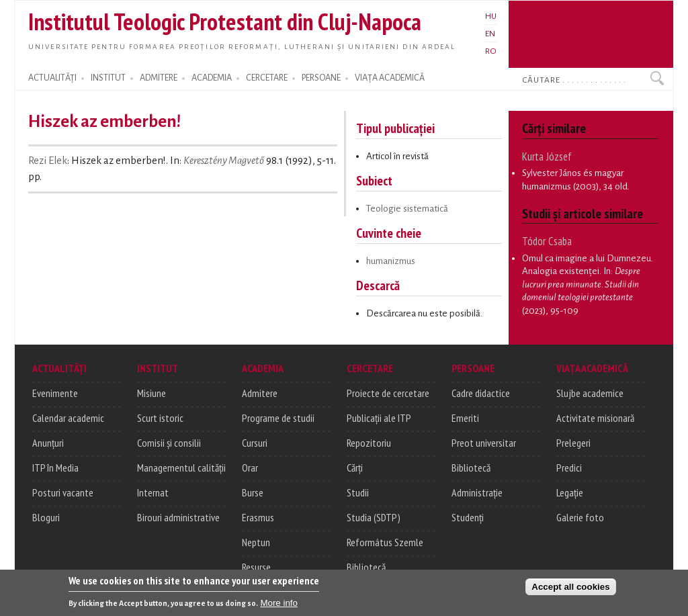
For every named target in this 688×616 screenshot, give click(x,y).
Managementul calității (181, 468)
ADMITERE (159, 78)
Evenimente (55, 393)
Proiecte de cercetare (388, 393)
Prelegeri (573, 443)
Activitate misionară (595, 418)
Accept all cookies (570, 591)
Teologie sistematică (407, 209)
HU (491, 16)
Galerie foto (580, 517)
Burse (253, 492)
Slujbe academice (590, 393)
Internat (153, 492)
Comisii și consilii (169, 443)
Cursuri (255, 443)
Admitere (260, 393)
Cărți (355, 468)
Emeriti (465, 418)
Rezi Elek (48, 161)
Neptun (256, 542)
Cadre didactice (481, 393)
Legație (570, 492)
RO (491, 51)
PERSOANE (321, 78)
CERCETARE (267, 78)
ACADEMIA (212, 78)
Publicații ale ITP (379, 418)
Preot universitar (484, 443)
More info (279, 608)
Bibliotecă (366, 567)
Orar (250, 468)
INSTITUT (108, 78)
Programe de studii (278, 418)
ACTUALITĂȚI (52, 78)
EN (490, 34)
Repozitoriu (369, 443)
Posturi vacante (63, 492)
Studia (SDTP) (374, 517)
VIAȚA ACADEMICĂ (390, 78)
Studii (358, 492)
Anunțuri (48, 443)
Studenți (468, 517)
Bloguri (46, 517)
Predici (569, 468)
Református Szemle (385, 542)
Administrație (477, 492)
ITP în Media (55, 468)
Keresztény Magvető (224, 161)
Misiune (152, 393)
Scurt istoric (160, 418)
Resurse (256, 567)
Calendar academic (68, 418)
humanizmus (391, 261)
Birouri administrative (178, 517)
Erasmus (258, 517)
